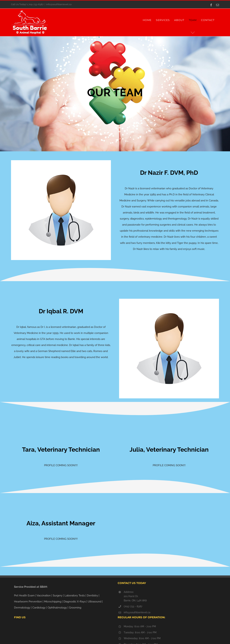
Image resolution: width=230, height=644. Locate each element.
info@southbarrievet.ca (59, 4)
